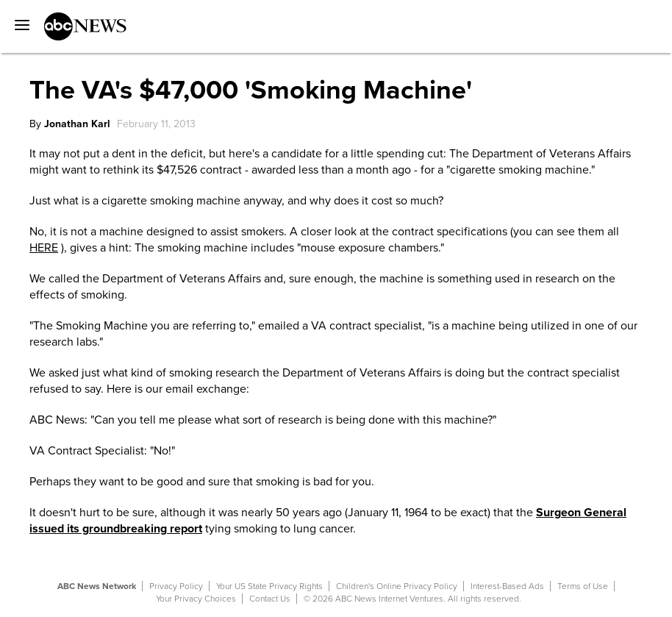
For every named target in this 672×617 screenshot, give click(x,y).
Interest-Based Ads (507, 586)
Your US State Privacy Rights (269, 586)
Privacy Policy (176, 586)
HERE (44, 248)
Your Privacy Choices (196, 599)
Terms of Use (583, 586)
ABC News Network (97, 586)
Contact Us (270, 599)
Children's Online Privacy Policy (397, 586)
